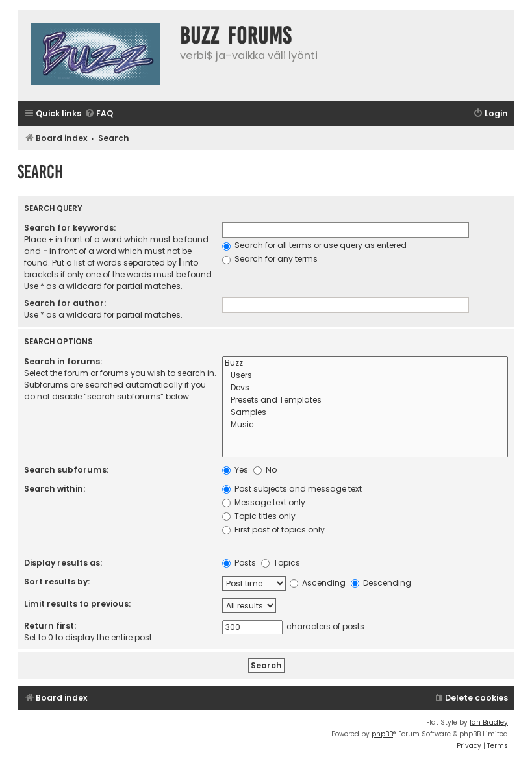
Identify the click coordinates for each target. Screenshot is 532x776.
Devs (365, 388)
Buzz (365, 363)
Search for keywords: (70, 228)
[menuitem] (99, 114)
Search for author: (65, 303)
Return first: (50, 626)
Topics (281, 563)
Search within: (55, 489)
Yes (235, 470)
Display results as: (63, 563)
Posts (239, 563)
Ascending (318, 583)
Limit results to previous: (77, 604)
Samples (365, 413)
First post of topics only (273, 530)
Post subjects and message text (292, 489)
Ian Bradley (489, 722)
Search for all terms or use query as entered (314, 245)
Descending (381, 583)
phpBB (382, 734)
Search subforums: (66, 470)
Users (365, 376)
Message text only (264, 502)
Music (365, 425)
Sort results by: (57, 582)
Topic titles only (259, 516)
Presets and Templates (365, 400)
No (265, 470)
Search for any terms (270, 259)
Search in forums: (63, 361)
